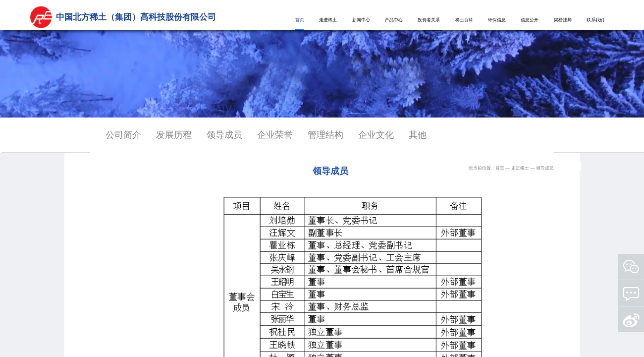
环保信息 (497, 20)
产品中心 (394, 20)
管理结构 (325, 135)
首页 (300, 20)
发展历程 (174, 135)
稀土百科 (464, 20)
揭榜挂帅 (563, 20)
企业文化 (376, 135)
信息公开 (530, 20)
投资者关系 (429, 20)
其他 (418, 135)
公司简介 (123, 135)
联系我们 (595, 20)
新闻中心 (361, 20)
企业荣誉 (275, 135)
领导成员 (224, 135)
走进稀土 (328, 20)
